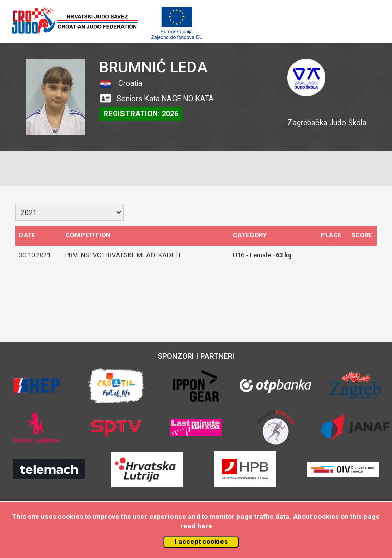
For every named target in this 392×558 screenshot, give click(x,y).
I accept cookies (201, 541)
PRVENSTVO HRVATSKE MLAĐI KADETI (123, 255)
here (205, 526)
